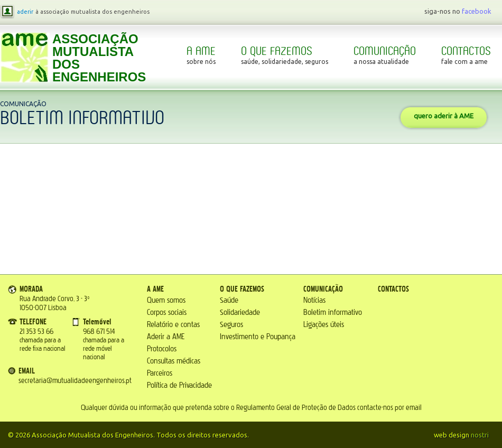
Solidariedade (240, 312)
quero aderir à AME (444, 116)
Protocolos (162, 349)
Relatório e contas (173, 325)
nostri (480, 435)
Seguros (231, 325)
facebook (477, 11)
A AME (201, 55)
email (414, 408)
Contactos (466, 55)
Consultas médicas (174, 361)
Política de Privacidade (179, 385)
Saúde (229, 300)
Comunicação (385, 55)
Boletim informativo (333, 312)
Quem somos (166, 300)
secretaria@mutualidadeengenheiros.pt (75, 381)
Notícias (314, 300)
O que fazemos (285, 55)
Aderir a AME (166, 337)
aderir (25, 12)
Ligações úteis (324, 325)
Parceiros (160, 373)
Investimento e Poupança (258, 337)
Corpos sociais (167, 312)
